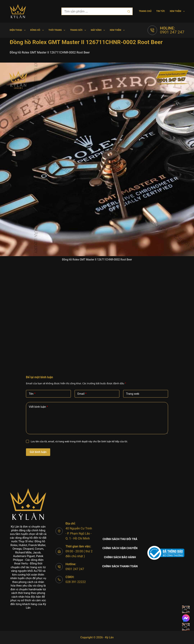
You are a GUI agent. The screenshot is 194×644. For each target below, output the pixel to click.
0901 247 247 (172, 32)
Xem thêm (177, 11)
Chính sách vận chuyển (120, 548)
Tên (32, 394)
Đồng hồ (38, 30)
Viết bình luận (38, 407)
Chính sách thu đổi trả (120, 539)
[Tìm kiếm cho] (93, 11)
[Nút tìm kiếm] (129, 11)
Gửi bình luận (38, 452)
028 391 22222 (76, 582)
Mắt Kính (99, 30)
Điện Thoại (18, 30)
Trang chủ (145, 11)
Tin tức (161, 11)
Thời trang (58, 30)
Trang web (133, 394)
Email (82, 394)
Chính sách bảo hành (120, 557)
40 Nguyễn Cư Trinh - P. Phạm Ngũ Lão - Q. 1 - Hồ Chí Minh (79, 533)
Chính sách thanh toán (120, 566)
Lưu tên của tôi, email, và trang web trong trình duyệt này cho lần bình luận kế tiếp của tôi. (79, 441)
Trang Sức (79, 30)
